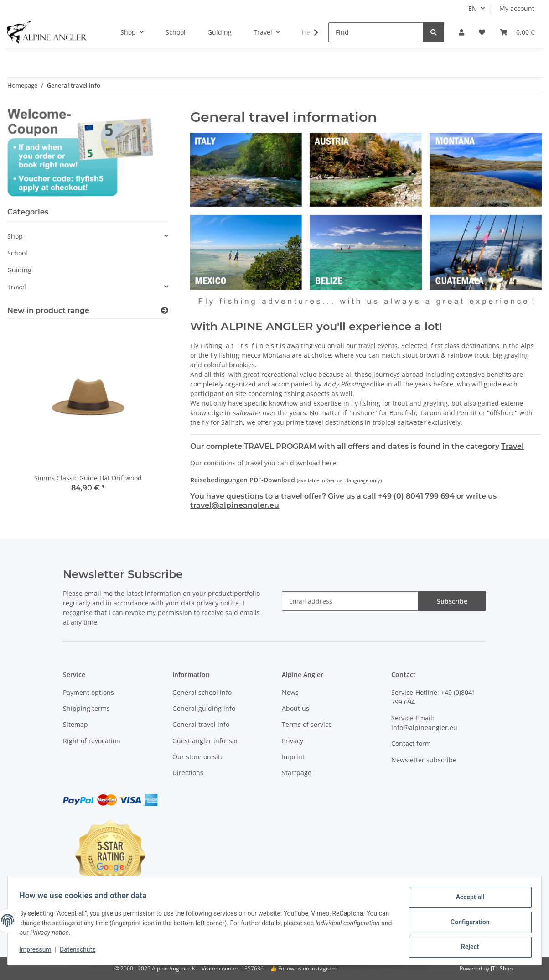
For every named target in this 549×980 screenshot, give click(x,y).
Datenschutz (81, 952)
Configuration (467, 924)
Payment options (88, 692)
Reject (467, 948)
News (290, 692)
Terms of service (307, 724)
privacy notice (218, 603)
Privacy (293, 741)
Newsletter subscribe (424, 760)
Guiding (19, 270)
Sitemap (75, 724)
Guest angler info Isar (205, 741)
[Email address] (350, 601)
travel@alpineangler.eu (235, 505)
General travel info (201, 724)
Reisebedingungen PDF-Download (243, 480)
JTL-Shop (502, 968)
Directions (188, 773)
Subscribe (452, 601)
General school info (202, 692)
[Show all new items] (165, 310)
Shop (15, 236)
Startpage (297, 773)
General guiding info (204, 708)
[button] (461, 32)
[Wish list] (482, 32)
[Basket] (517, 32)
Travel (513, 446)
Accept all (467, 900)
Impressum (38, 952)
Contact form (411, 743)
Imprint (293, 757)
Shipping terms (86, 708)
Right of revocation (92, 741)
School (17, 253)
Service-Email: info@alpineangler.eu (424, 723)
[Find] (376, 32)
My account (517, 8)
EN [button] (473, 8)
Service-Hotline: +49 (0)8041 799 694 (433, 697)
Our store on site (198, 757)
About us (295, 708)
